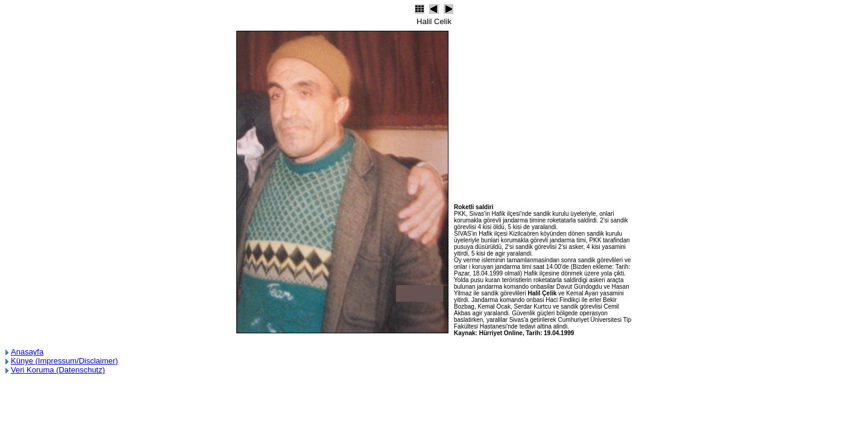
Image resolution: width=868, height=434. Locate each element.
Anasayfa (27, 352)
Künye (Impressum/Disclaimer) (64, 361)
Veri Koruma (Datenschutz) (58, 370)
